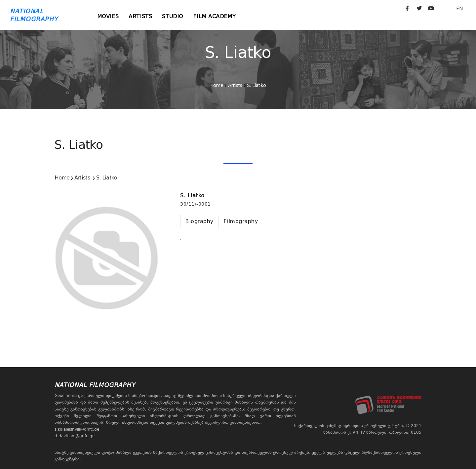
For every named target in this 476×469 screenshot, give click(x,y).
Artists (140, 16)
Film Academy (214, 16)
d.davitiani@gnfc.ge (75, 436)
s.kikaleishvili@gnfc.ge (77, 429)
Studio (173, 16)
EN (459, 8)
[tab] (199, 221)
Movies (108, 16)
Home (217, 85)
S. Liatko (256, 85)
